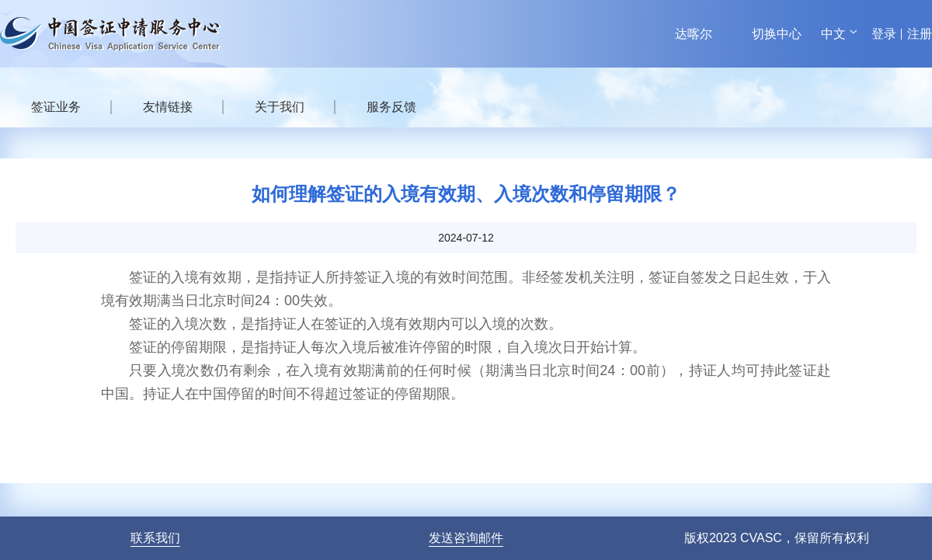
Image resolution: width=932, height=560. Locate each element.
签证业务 (56, 107)
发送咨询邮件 (466, 538)
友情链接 (168, 107)
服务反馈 (391, 107)
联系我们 (155, 538)
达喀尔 (694, 34)
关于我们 (280, 107)
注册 (920, 34)
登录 (884, 34)
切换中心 (777, 34)
